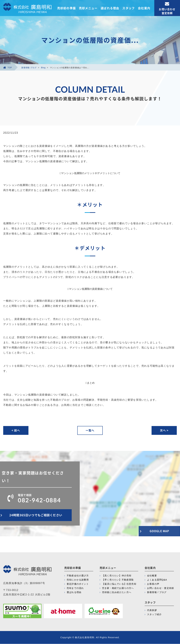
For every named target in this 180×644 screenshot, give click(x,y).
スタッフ (128, 8)
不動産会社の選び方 (78, 576)
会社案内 (144, 8)
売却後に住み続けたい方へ (117, 592)
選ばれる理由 (110, 8)
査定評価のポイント (78, 584)
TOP (8, 68)
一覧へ (90, 430)
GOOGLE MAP (157, 531)
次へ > (164, 430)
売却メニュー (88, 8)
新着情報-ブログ (29, 68)
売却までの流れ (75, 588)
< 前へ (16, 430)
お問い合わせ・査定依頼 (160, 588)
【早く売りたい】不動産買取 (118, 580)
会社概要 (152, 576)
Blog (43, 68)
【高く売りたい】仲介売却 (117, 576)
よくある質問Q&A (157, 580)
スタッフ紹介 (154, 615)
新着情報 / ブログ (157, 592)
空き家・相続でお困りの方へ (118, 588)
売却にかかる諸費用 (78, 580)
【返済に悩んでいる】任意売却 (119, 584)
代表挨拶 (152, 610)
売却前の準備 (66, 8)
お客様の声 (153, 584)
